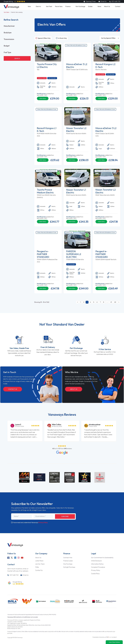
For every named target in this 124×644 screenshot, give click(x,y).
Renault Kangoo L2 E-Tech (105, 66)
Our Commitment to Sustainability (102, 558)
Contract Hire (68, 558)
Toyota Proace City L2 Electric (47, 66)
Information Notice (97, 564)
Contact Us (13, 389)
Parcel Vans (59, 6)
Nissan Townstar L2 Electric (76, 130)
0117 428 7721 (14, 575)
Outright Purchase (69, 567)
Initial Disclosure (96, 561)
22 (115, 302)
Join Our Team (40, 564)
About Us (107, 6)
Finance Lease (68, 561)
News (99, 6)
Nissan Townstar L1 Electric (76, 191)
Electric (38, 6)
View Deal (43, 98)
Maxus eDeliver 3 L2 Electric (77, 66)
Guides (90, 6)
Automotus (102, 637)
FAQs (37, 567)
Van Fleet (49, 6)
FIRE (109, 637)
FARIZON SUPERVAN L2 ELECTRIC (74, 254)
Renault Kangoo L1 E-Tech (47, 130)
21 (111, 302)
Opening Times (90, 1)
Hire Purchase (68, 564)
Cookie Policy (95, 574)
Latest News (39, 561)
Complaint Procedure (98, 567)
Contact (118, 6)
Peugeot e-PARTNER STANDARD (43, 254)
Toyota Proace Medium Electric (45, 191)
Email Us (102, 1)
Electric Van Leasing (17, 12)
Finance (68, 6)
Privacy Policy (43, 523)
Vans (29, 6)
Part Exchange (80, 6)
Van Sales (6, 12)
